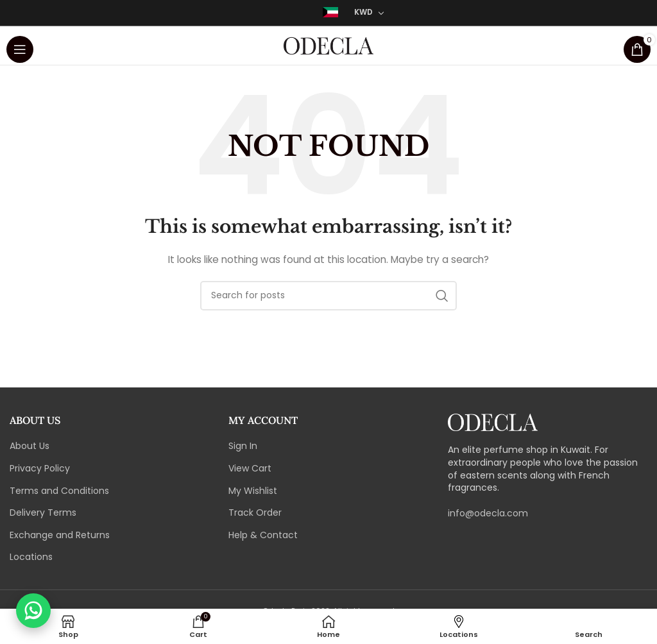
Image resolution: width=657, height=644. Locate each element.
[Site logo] (328, 45)
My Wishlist (253, 491)
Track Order (255, 513)
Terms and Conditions (59, 491)
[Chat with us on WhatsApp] (33, 611)
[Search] (328, 296)
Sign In (243, 446)
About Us (30, 446)
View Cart (250, 469)
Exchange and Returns (60, 535)
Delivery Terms (43, 513)
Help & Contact (263, 535)
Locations (31, 557)
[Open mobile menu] (20, 46)
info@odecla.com (488, 513)
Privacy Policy (40, 469)
